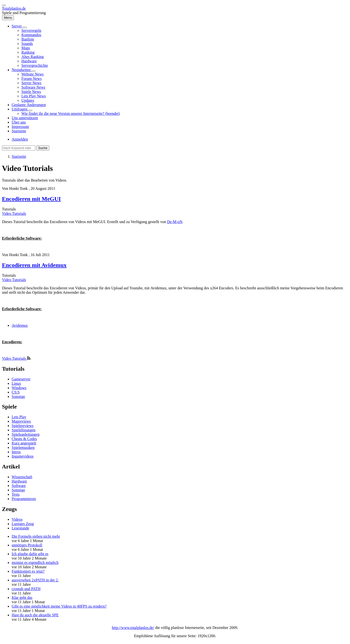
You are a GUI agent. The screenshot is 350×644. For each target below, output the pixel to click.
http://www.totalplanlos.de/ (133, 628)
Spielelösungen (24, 430)
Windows (19, 388)
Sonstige (18, 397)
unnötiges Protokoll (27, 545)
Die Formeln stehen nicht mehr (36, 536)
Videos (17, 519)
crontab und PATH (26, 589)
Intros (16, 452)
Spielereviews (23, 426)
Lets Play (19, 417)
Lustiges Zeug (23, 524)
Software (19, 486)
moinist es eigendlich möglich (35, 563)
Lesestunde (20, 528)
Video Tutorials (14, 213)
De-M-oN (175, 222)
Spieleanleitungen (26, 434)
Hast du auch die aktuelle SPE (35, 615)
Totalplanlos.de (14, 8)
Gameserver (21, 379)
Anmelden (20, 139)
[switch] (4, 5)
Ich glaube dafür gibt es (30, 554)
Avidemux (20, 325)
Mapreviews (21, 421)
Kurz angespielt (24, 443)
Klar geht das (22, 598)
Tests (16, 494)
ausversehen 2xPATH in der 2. (35, 580)
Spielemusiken (23, 447)
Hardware (19, 481)
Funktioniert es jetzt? (28, 571)
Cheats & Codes (24, 439)
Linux (16, 383)
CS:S (16, 392)
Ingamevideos (23, 456)
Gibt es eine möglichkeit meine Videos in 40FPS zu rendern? (59, 606)
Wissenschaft (22, 477)
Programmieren (24, 499)
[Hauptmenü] (8, 18)
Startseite (19, 156)
